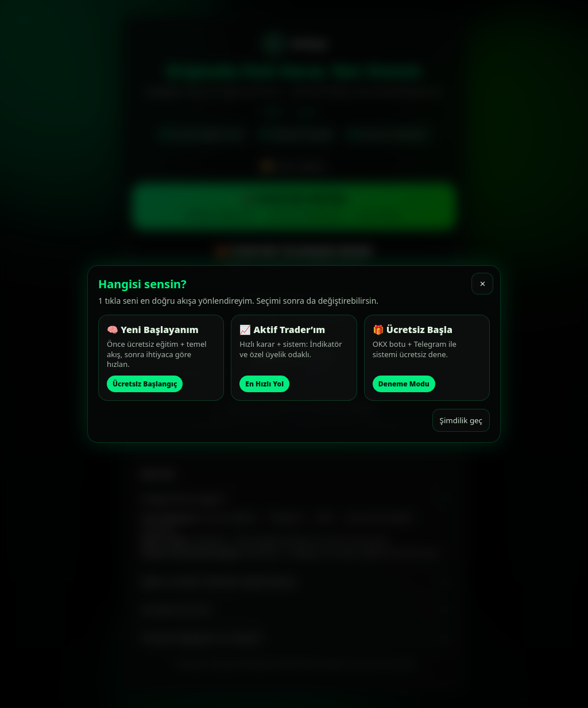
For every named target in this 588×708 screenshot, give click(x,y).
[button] (161, 358)
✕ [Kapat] (483, 284)
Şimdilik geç (461, 420)
